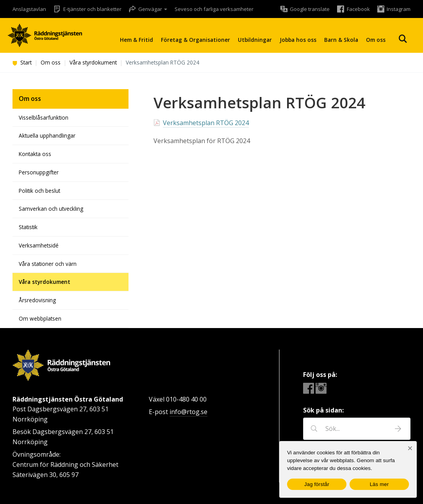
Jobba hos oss (298, 40)
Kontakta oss (35, 154)
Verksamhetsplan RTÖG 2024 (206, 123)
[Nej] (410, 448)
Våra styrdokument (93, 62)
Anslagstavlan (29, 9)
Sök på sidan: (323, 410)
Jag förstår (317, 484)
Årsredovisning (37, 300)
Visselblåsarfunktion (44, 117)
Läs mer (379, 484)
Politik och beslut (39, 191)
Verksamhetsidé (39, 245)
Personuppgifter (39, 172)
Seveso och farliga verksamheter (214, 9)
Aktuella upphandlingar (47, 135)
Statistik (28, 227)
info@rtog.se (188, 412)
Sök (403, 39)
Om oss (376, 40)
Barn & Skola (341, 40)
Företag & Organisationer (195, 40)
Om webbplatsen (40, 318)
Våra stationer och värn (48, 264)
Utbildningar (255, 40)
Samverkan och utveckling (51, 209)
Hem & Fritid (137, 40)
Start (22, 62)
